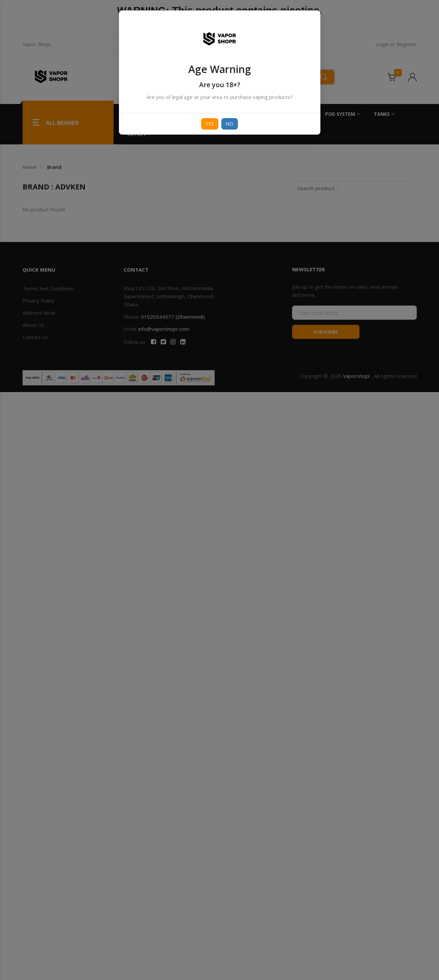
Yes (210, 124)
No (230, 124)
